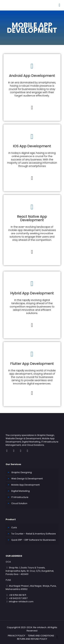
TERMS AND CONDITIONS (41, 636)
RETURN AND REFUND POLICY (32, 639)
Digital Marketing (20, 491)
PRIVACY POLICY (16, 636)
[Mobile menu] (59, 5)
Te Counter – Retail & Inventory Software (34, 534)
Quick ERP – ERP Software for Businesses (33, 540)
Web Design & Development (27, 479)
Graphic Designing (22, 472)
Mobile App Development (25, 485)
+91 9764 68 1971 (16, 595)
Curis (14, 527)
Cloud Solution (19, 503)
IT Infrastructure (20, 497)
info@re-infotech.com (20, 602)
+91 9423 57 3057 (17, 598)
